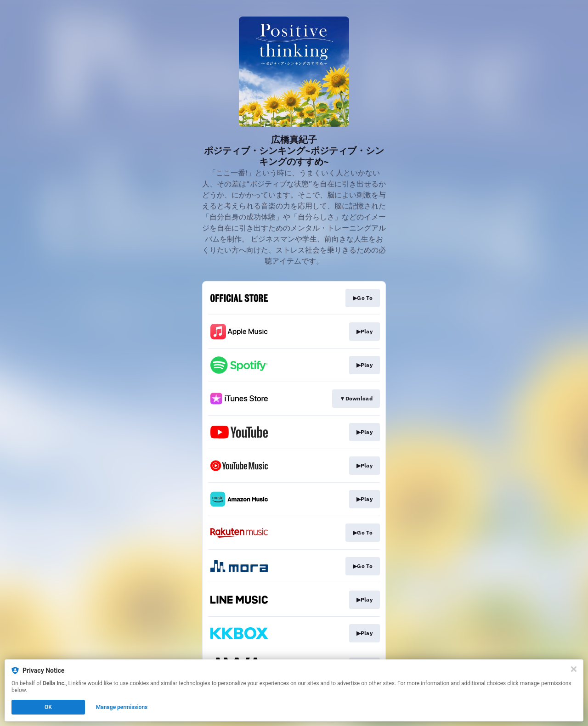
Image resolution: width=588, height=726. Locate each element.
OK (48, 707)
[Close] (574, 669)
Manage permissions (122, 707)
